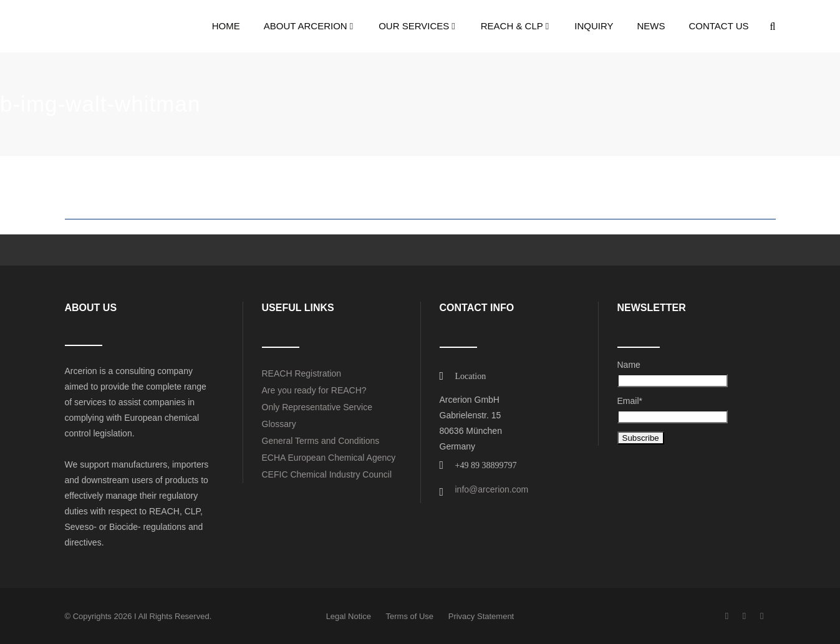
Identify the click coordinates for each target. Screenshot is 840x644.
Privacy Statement (481, 616)
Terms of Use (410, 616)
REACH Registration (302, 373)
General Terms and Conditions (321, 441)
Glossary (279, 424)
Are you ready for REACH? (314, 390)
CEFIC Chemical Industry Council (327, 474)
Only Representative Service (317, 407)
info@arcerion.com (492, 489)
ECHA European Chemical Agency (329, 458)
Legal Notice (349, 616)
